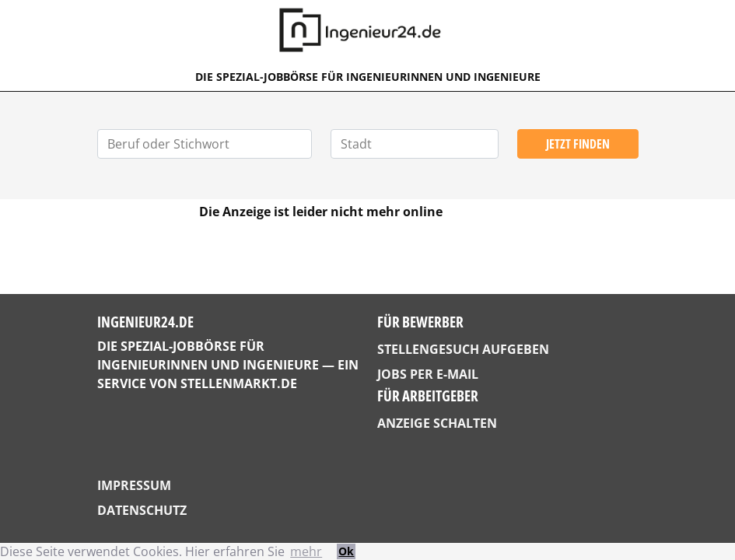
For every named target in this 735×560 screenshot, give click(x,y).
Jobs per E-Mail (428, 374)
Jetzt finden (578, 144)
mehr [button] (306, 551)
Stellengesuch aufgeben (463, 349)
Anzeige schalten (437, 423)
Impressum (134, 485)
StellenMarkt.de (239, 383)
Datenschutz (142, 510)
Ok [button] (346, 551)
